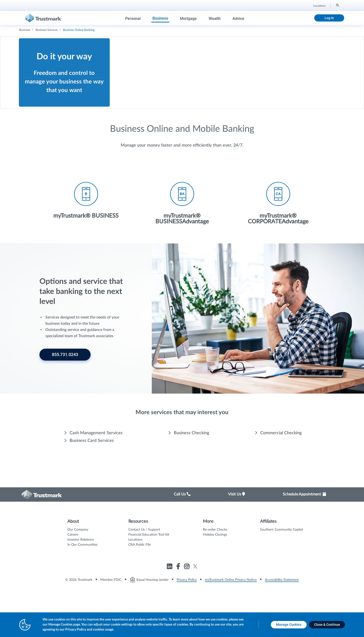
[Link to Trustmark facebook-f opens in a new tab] (179, 598)
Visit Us (236, 525)
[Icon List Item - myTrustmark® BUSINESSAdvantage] (182, 234)
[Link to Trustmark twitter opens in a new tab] (195, 597)
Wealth (215, 19)
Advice (238, 19)
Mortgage (188, 19)
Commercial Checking (281, 464)
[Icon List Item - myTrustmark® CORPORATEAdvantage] (278, 234)
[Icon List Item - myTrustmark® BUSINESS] (86, 231)
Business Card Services (92, 471)
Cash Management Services (96, 464)
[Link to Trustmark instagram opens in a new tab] (187, 598)
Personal (133, 19)
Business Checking (191, 464)
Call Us (182, 525)
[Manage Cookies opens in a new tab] (289, 625)
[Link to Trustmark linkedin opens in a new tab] (170, 598)
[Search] (337, 5)
